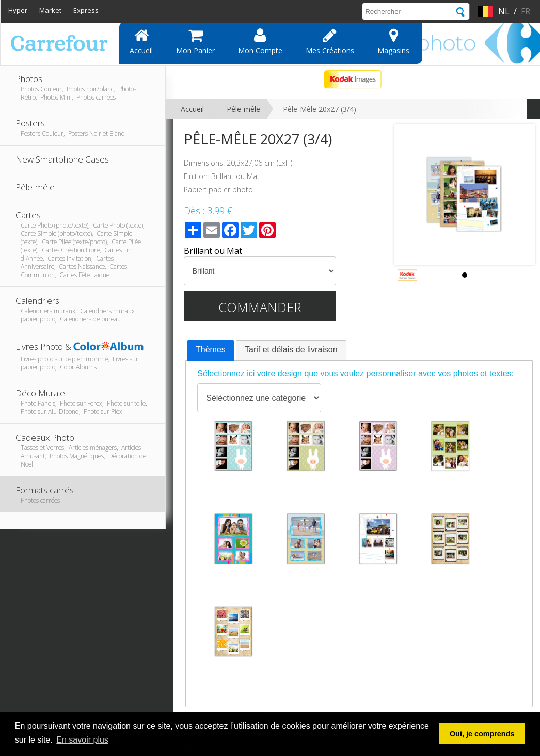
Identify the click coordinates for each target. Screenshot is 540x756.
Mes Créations (330, 41)
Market (50, 10)
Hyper (18, 10)
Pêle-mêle (243, 109)
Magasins (393, 41)
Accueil (141, 41)
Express (86, 10)
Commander (260, 307)
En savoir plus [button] (82, 740)
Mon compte (260, 41)
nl (504, 11)
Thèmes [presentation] (211, 350)
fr (526, 11)
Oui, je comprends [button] (482, 734)
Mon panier (195, 41)
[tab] (211, 350)
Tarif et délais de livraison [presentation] (291, 350)
